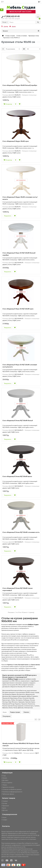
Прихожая (5, 806)
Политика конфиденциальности (12, 792)
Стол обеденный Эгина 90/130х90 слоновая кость (21, 532)
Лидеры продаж (15, 712)
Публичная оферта (8, 794)
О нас (4, 776)
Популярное (7, 716)
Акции (13, 26)
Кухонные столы (34, 36)
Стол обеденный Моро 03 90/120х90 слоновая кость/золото (20, 366)
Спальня (5, 801)
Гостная (4, 803)
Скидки (5, 26)
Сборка (4, 785)
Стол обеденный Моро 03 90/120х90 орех (18, 309)
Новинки (26, 712)
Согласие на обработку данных (12, 789)
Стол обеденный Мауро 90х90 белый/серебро (20, 85)
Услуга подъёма (7, 783)
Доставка (5, 780)
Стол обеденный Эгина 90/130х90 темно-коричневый (18, 589)
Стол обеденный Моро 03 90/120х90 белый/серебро (19, 254)
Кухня (4, 808)
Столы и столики (22, 36)
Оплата (4, 778)
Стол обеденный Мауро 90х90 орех (16, 141)
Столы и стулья (10, 36)
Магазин (10, 679)
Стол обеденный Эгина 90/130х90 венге (17, 476)
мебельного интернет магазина (23, 625)
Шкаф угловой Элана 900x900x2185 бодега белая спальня (21, 744)
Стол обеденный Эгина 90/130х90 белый (18, 420)
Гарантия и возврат (8, 787)
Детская (4, 810)
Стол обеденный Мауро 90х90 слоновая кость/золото (20, 198)
